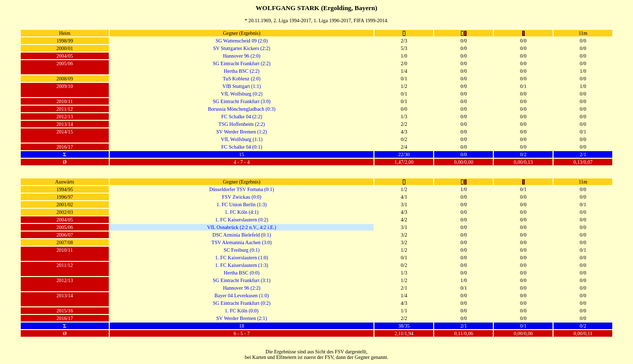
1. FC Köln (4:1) (242, 212)
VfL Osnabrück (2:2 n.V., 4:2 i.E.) (242, 227)
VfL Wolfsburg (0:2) (241, 94)
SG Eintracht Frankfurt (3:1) (242, 280)
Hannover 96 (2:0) (242, 56)
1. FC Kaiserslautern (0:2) (241, 220)
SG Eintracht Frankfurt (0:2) (242, 303)
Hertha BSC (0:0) (242, 273)
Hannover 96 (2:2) (242, 288)
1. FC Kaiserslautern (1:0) (241, 258)
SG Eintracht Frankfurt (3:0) (242, 101)
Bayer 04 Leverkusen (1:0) (242, 295)
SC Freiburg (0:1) (242, 250)
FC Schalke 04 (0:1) (242, 147)
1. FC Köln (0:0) (242, 311)
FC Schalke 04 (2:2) (242, 117)
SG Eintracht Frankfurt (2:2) (242, 63)
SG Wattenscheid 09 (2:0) (242, 41)
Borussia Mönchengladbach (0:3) (242, 109)
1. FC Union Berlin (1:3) (242, 204)
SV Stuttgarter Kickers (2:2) (242, 48)
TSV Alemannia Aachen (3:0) (242, 242)
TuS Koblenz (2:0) (242, 79)
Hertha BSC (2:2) (242, 71)
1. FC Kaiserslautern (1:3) (241, 265)
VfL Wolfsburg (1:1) (241, 139)
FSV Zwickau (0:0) (242, 197)
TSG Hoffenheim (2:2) (242, 124)
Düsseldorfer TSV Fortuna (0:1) (241, 189)
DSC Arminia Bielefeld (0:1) (242, 235)
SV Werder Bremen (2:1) (241, 318)
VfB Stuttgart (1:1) (242, 86)
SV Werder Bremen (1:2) (241, 132)
